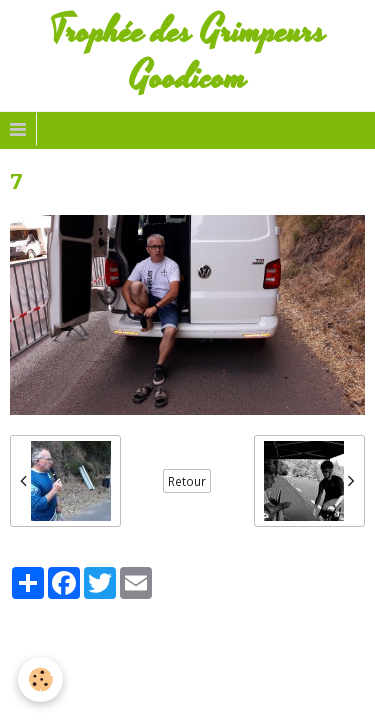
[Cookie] (40, 679)
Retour (187, 481)
